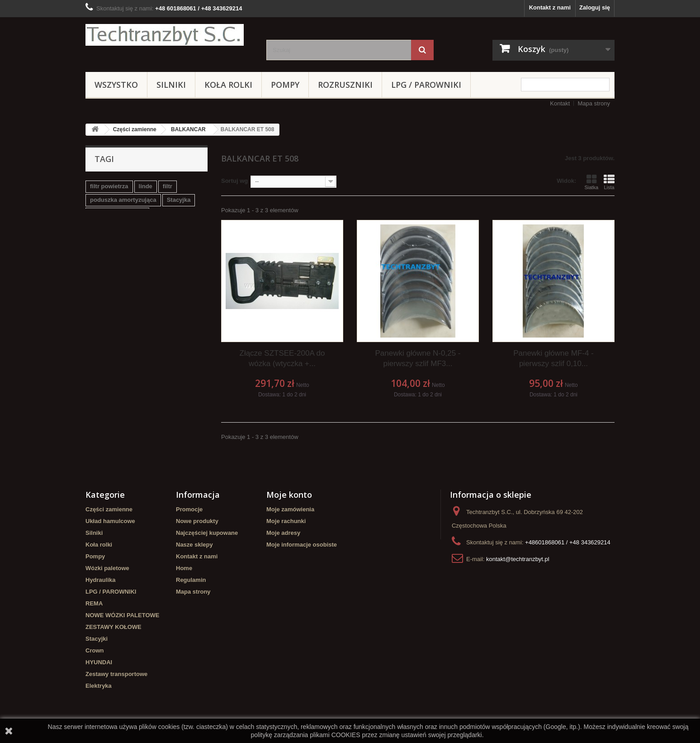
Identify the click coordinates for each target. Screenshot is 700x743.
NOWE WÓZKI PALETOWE (122, 615)
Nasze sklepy (194, 545)
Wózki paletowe (107, 568)
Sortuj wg (234, 181)
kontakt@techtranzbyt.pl (518, 559)
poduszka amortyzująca (123, 200)
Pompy (285, 85)
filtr (168, 186)
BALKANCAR (188, 129)
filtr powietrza (109, 186)
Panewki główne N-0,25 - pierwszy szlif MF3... (418, 358)
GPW (97, 241)
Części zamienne (135, 129)
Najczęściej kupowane (207, 533)
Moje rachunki (286, 521)
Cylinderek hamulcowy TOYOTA (135, 227)
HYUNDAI (99, 662)
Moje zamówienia (290, 509)
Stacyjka (179, 200)
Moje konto (289, 495)
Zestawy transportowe (116, 674)
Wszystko (116, 85)
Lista (609, 182)
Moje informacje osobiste (302, 545)
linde (146, 186)
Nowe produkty (197, 521)
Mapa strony (594, 103)
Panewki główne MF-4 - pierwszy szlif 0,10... (553, 358)
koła (195, 227)
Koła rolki (228, 85)
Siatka (591, 182)
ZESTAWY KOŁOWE (114, 627)
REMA (94, 603)
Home (184, 568)
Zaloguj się (595, 7)
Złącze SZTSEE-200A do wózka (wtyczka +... (282, 358)
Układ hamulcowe (110, 521)
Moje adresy (283, 533)
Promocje (189, 509)
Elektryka (99, 686)
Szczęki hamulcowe (117, 213)
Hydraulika (100, 580)
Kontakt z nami (550, 7)
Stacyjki (97, 639)
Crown (95, 650)
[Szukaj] (422, 50)
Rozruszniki (345, 85)
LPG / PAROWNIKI (426, 85)
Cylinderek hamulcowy (146, 241)
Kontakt (560, 103)
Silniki (171, 85)
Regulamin (191, 580)
